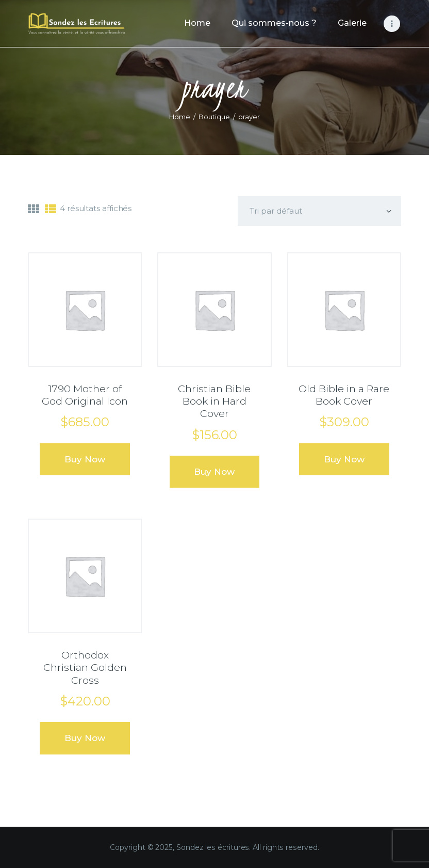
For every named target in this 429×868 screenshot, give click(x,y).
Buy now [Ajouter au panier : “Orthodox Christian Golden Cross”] (85, 738)
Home (180, 117)
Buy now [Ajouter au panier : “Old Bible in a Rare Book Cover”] (344, 459)
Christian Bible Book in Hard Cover (214, 401)
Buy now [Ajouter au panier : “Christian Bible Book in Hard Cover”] (214, 472)
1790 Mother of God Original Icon (85, 395)
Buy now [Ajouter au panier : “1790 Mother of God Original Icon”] (85, 459)
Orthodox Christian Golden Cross (85, 668)
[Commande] (319, 211)
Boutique (214, 117)
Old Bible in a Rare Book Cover (344, 395)
